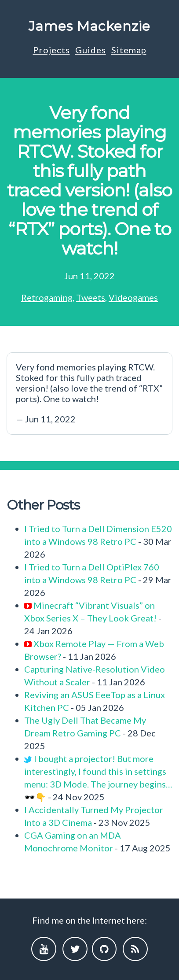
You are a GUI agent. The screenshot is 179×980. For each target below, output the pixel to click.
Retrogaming (47, 297)
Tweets (91, 297)
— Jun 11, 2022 (89, 393)
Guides (91, 50)
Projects (51, 50)
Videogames (133, 297)
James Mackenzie (89, 26)
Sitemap (129, 50)
